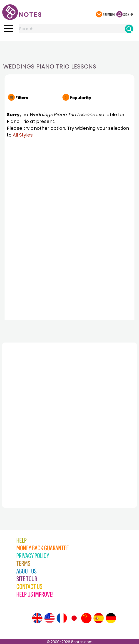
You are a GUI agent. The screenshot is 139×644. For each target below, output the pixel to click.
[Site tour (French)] (62, 618)
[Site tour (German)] (111, 618)
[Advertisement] (69, 50)
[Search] (129, 29)
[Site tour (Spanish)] (99, 618)
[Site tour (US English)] (50, 618)
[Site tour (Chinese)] (86, 618)
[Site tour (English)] (37, 618)
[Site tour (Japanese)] (74, 618)
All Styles (23, 135)
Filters (22, 98)
